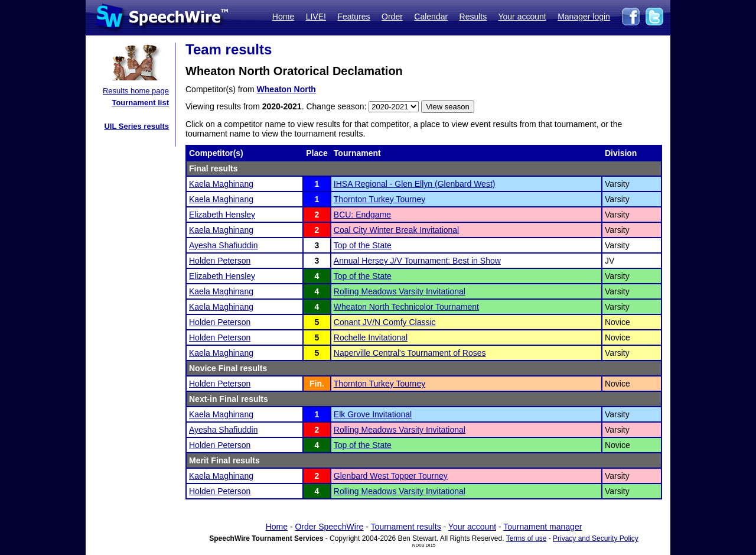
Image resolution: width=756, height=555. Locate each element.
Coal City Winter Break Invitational (396, 230)
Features (353, 17)
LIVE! (316, 17)
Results (473, 17)
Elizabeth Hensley (222, 215)
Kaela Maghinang (221, 184)
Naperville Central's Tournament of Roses (410, 353)
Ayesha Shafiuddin (224, 245)
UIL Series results (136, 126)
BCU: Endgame (362, 215)
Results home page (136, 91)
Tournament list (140, 103)
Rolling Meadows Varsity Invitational (400, 291)
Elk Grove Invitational (373, 414)
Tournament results (406, 527)
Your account (522, 17)
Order (392, 17)
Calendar (431, 17)
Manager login (584, 17)
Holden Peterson (220, 261)
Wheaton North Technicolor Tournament (406, 307)
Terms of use (527, 538)
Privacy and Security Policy (596, 538)
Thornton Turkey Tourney (379, 199)
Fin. (317, 384)
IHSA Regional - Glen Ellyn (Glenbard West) (415, 184)
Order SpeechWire (329, 527)
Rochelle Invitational (371, 337)
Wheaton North (286, 89)
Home (283, 17)
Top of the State (363, 245)
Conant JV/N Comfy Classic (385, 322)
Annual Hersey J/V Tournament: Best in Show (417, 261)
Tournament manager (542, 527)
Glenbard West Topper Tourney (391, 476)
